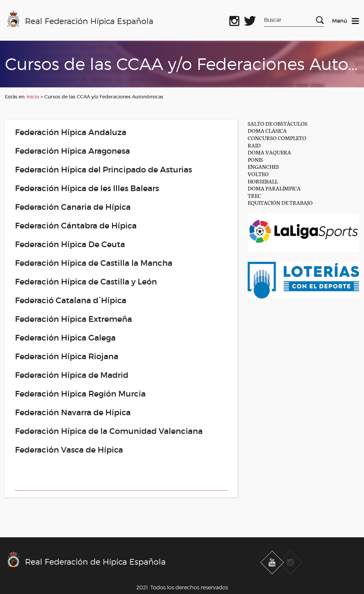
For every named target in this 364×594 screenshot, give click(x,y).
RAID (254, 145)
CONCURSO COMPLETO (277, 138)
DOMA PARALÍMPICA (274, 188)
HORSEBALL (263, 181)
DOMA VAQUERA (269, 152)
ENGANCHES (263, 166)
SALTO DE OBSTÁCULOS (277, 123)
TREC (254, 195)
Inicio (33, 97)
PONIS (255, 159)
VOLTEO (258, 174)
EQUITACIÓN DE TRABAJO (280, 202)
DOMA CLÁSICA (267, 130)
